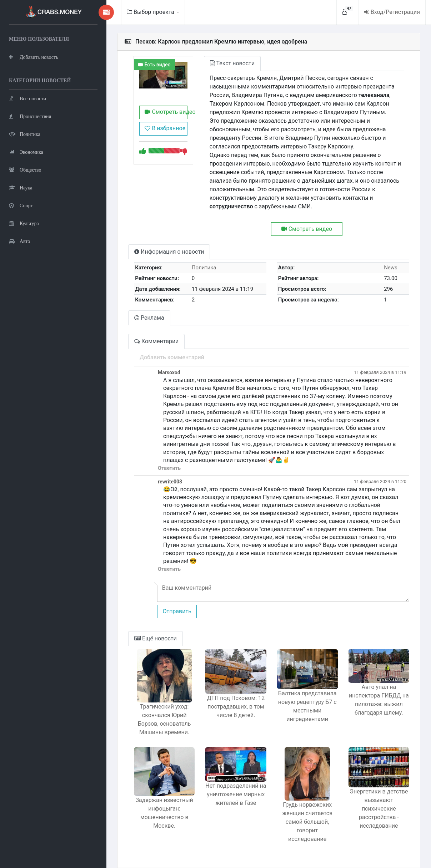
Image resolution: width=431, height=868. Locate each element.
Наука (21, 187)
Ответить (163, 468)
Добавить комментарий (166, 357)
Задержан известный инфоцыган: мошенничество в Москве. (159, 814)
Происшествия (30, 116)
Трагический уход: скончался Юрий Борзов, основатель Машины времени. (159, 719)
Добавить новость (34, 57)
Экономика (26, 152)
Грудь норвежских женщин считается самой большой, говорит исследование (305, 818)
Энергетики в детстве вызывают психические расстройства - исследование (378, 810)
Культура (24, 223)
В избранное (159, 129)
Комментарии (150, 341)
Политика (25, 134)
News (390, 268)
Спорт (21, 205)
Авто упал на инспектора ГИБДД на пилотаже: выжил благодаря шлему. (378, 701)
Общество (25, 170)
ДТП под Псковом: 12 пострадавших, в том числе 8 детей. (232, 708)
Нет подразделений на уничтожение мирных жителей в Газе (232, 795)
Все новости (27, 98)
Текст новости (227, 63)
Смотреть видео (160, 113)
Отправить (170, 611)
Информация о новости (163, 252)
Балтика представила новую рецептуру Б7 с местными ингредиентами (305, 707)
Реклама (143, 318)
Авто (19, 241)
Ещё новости (149, 638)
